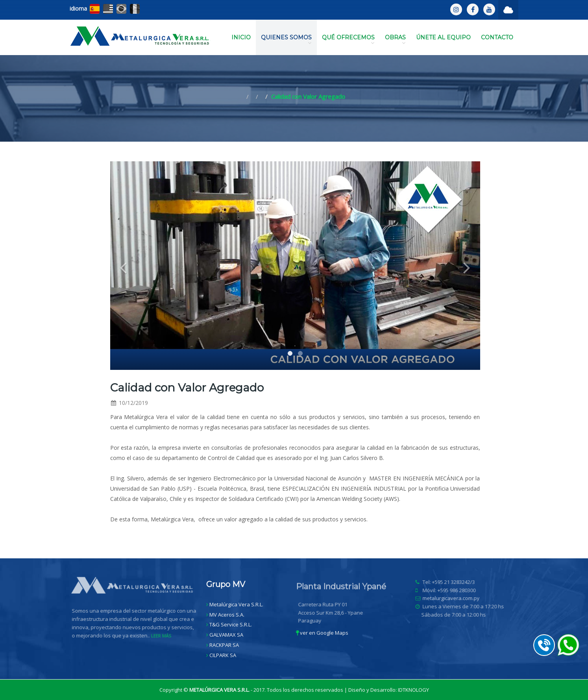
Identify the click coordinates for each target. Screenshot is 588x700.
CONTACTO (497, 37)
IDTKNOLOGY (413, 690)
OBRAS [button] (395, 40)
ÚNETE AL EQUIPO (443, 37)
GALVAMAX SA (226, 635)
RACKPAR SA (224, 645)
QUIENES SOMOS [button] (286, 40)
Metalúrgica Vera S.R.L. (236, 604)
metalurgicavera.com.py (453, 598)
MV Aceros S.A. (227, 615)
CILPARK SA (223, 655)
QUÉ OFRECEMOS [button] (348, 40)
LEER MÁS (163, 636)
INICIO (241, 37)
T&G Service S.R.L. (231, 624)
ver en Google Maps (322, 633)
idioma (78, 8)
